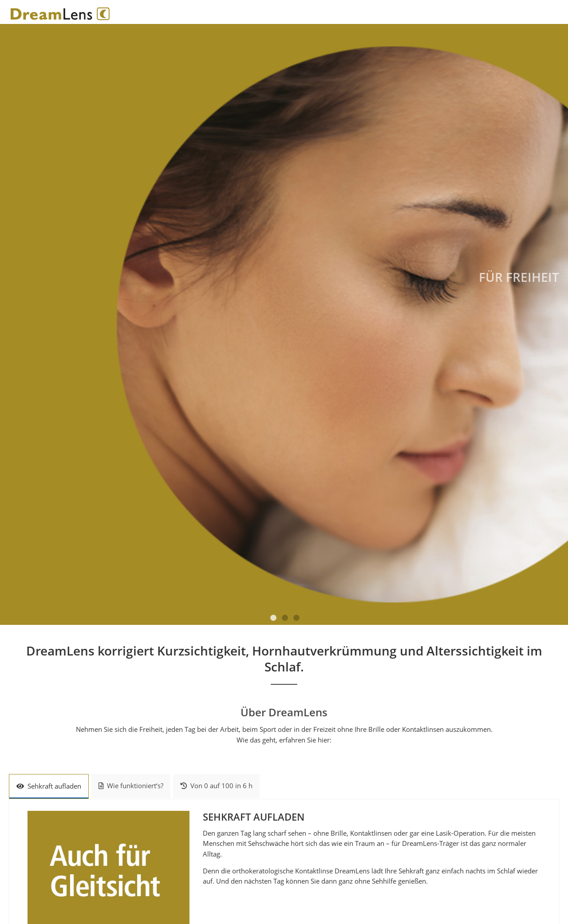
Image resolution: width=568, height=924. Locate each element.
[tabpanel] (284, 324)
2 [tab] (285, 618)
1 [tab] (273, 618)
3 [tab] (296, 618)
